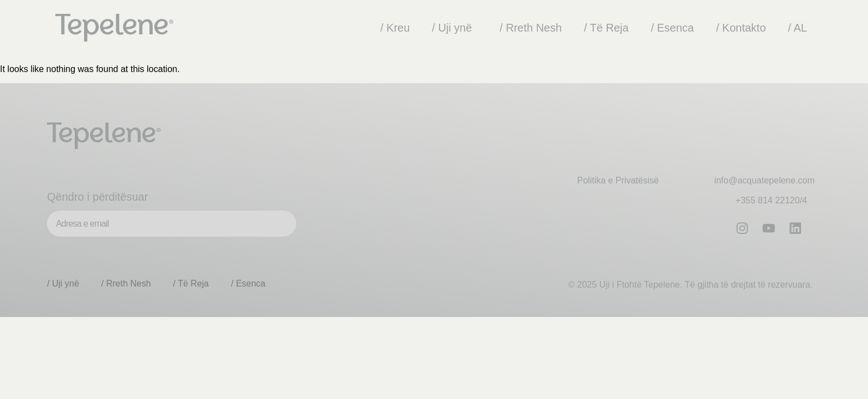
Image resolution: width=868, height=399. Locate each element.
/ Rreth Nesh (531, 28)
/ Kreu (395, 28)
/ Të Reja (606, 28)
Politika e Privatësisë (618, 180)
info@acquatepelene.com (764, 180)
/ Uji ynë (454, 28)
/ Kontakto (741, 28)
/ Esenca (673, 28)
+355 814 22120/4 (771, 200)
